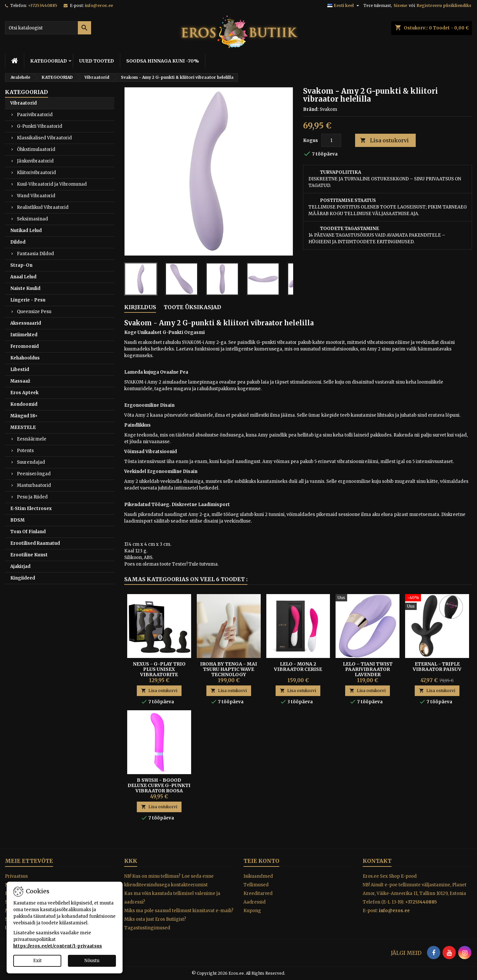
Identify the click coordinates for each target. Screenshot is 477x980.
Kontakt (377, 861)
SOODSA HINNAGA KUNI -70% (163, 61)
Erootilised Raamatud (35, 543)
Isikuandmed (258, 876)
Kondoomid (24, 404)
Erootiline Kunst (29, 555)
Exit (37, 961)
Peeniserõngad (34, 474)
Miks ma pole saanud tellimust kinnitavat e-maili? (179, 911)
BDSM (17, 520)
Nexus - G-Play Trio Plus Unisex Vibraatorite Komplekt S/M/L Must (159, 672)
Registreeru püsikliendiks (444, 5)
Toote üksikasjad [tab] (192, 307)
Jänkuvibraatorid (35, 161)
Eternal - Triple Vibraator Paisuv (437, 667)
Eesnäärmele (32, 439)
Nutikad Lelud (26, 231)
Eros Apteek (24, 393)
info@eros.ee (99, 5)
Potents (25, 451)
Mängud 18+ (24, 416)
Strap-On (21, 265)
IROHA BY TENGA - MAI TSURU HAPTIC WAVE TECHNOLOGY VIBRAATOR (229, 672)
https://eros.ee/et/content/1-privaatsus (58, 946)
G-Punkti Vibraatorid (40, 126)
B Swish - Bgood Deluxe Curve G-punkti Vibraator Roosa (159, 785)
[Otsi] (48, 28)
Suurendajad (31, 462)
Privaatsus (16, 876)
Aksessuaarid (26, 323)
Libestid (20, 370)
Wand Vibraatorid (36, 196)
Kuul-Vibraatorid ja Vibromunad (52, 184)
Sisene (400, 5)
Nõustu (92, 961)
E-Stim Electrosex (31, 509)
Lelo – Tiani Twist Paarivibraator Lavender (368, 669)
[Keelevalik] (344, 6)
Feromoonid (25, 346)
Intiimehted (24, 335)
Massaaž (20, 381)
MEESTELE (23, 427)
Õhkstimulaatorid (36, 149)
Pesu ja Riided (32, 497)
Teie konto (261, 861)
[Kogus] (331, 140)
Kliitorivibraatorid (36, 173)
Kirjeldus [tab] (140, 307)
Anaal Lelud (23, 277)
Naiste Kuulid (25, 288)
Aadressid (255, 902)
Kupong (252, 911)
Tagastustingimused (147, 928)
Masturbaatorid (34, 485)
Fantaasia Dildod (35, 254)
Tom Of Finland (28, 532)
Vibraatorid (24, 103)
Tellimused (256, 885)
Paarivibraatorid (35, 115)
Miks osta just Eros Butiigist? (155, 919)
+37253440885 (43, 5)
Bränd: (311, 109)
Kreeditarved (258, 893)
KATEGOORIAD (49, 61)
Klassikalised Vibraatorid (44, 138)
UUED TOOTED (97, 61)
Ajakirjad (20, 566)
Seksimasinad (32, 219)
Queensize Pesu (34, 312)
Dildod (18, 242)
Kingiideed (23, 578)
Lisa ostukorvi (384, 140)
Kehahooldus (25, 358)
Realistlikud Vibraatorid (43, 207)
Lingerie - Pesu (28, 300)
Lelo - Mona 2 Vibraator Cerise (298, 667)
